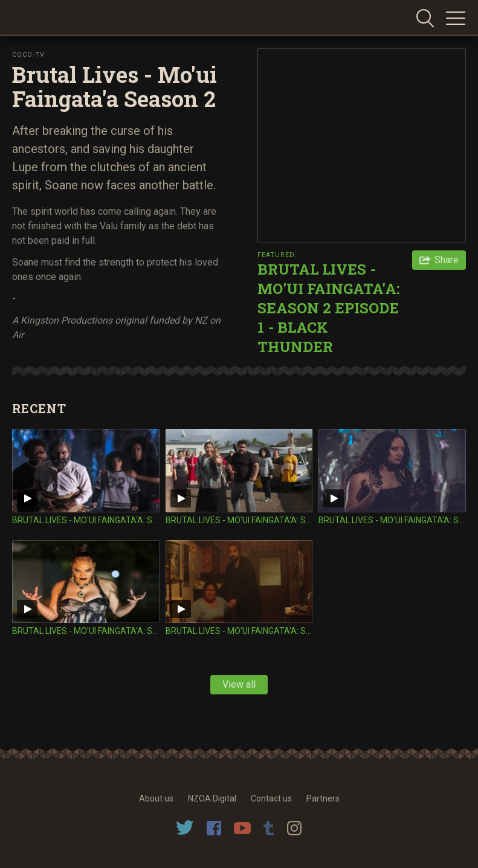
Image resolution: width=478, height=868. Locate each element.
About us (156, 798)
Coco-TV (28, 55)
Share (447, 260)
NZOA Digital (212, 798)
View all (239, 684)
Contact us (271, 798)
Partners (323, 798)
